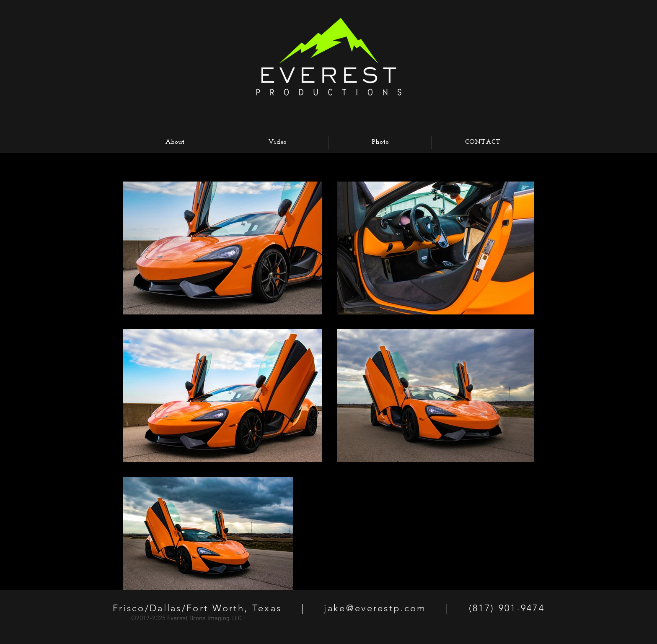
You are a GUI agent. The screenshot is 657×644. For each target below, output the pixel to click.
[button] (380, 142)
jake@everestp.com (375, 608)
